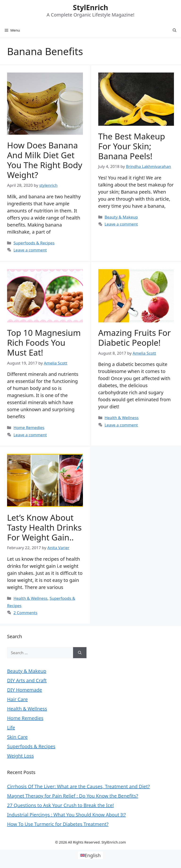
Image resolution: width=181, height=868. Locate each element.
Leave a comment (30, 250)
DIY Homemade (25, 690)
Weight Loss (20, 756)
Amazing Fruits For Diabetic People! (135, 338)
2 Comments (25, 613)
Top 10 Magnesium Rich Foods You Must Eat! (44, 343)
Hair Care (17, 699)
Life (11, 728)
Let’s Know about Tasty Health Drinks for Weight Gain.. (44, 527)
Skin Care (17, 737)
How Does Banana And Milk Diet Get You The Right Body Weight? (45, 160)
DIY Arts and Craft (27, 680)
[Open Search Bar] (175, 30)
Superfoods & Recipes (34, 243)
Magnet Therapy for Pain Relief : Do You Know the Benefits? (73, 796)
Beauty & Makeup (121, 217)
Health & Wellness (122, 418)
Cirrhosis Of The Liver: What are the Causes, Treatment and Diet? (78, 786)
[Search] (80, 653)
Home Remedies (29, 428)
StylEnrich (90, 7)
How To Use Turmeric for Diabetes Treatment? (58, 824)
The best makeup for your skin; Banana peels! (132, 146)
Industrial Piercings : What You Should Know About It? (66, 815)
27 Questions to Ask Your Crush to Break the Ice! (60, 805)
